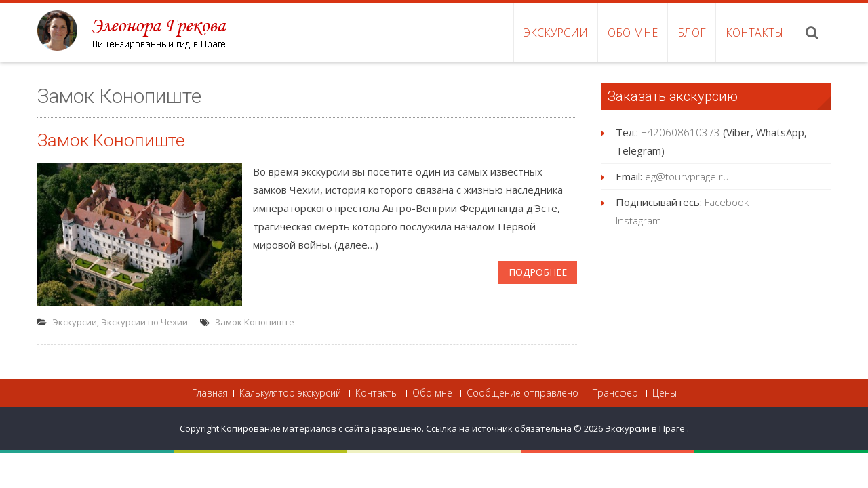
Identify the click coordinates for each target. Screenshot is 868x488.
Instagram (638, 220)
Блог (692, 33)
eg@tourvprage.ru (687, 176)
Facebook (727, 202)
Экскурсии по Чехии (144, 322)
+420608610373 (680, 132)
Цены (665, 393)
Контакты (754, 33)
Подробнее (538, 272)
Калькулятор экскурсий (290, 393)
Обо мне (633, 33)
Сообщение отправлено (522, 393)
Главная (210, 393)
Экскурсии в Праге (646, 428)
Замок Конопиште (111, 140)
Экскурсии (556, 33)
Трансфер (615, 393)
